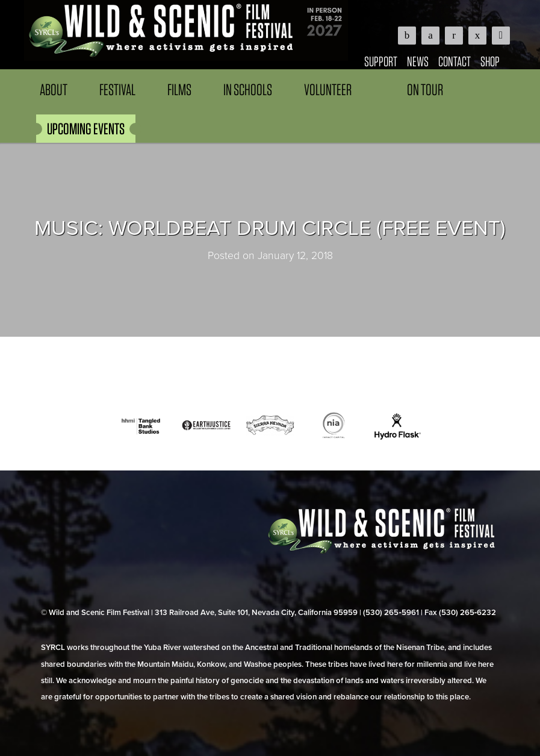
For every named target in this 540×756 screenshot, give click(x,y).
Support (381, 61)
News (418, 61)
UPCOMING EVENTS (86, 129)
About (54, 89)
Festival (117, 89)
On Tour (425, 89)
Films (179, 89)
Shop (490, 61)
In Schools (248, 89)
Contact (455, 61)
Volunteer (328, 89)
